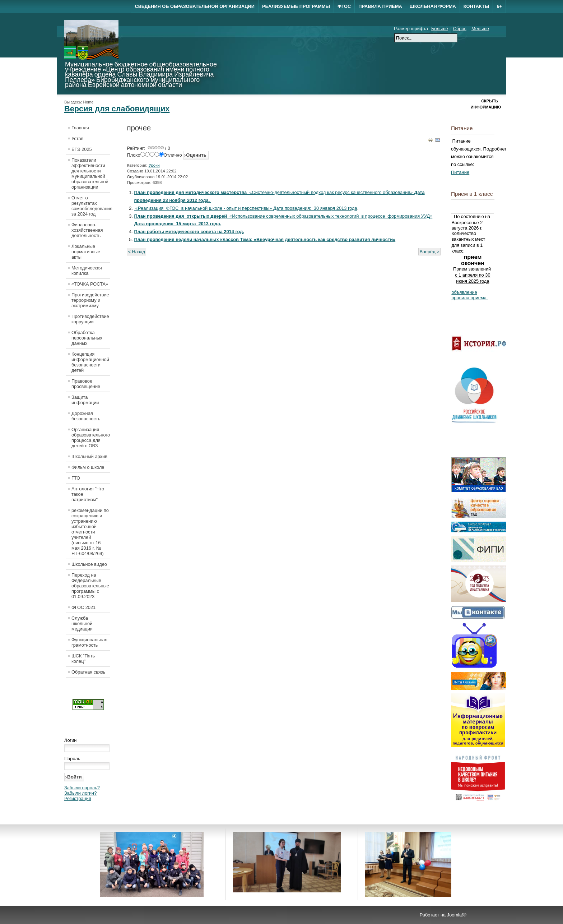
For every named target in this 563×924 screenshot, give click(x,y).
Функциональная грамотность (89, 642)
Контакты (476, 6)
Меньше (480, 29)
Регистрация (78, 798)
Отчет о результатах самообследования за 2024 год (91, 206)
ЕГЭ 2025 (82, 149)
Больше (440, 29)
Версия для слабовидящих (117, 109)
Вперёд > (429, 252)
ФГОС (344, 6)
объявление (464, 292)
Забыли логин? (80, 793)
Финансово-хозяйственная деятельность (87, 230)
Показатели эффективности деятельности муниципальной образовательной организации (90, 174)
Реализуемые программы (296, 6)
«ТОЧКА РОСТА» (90, 284)
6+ (499, 6)
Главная (80, 128)
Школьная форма (433, 6)
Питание (460, 172)
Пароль (72, 759)
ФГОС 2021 (83, 607)
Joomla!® (457, 915)
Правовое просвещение (86, 384)
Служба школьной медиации (82, 623)
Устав (77, 138)
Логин (70, 740)
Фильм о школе (88, 467)
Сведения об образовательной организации (194, 6)
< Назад (136, 252)
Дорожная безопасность (86, 416)
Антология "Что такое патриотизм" (88, 494)
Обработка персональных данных (87, 338)
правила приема (469, 298)
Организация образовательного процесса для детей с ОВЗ (91, 438)
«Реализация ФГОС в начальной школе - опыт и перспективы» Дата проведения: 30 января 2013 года (246, 208)
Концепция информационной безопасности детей (90, 362)
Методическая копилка (87, 271)
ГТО (76, 478)
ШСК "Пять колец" (83, 659)
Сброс (460, 29)
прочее (139, 128)
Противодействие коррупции (90, 319)
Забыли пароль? (82, 788)
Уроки (154, 165)
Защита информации (85, 400)
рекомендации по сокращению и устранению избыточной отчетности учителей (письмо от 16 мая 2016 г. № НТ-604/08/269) (90, 532)
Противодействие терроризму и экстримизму (90, 300)
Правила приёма (380, 6)
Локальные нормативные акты (86, 252)
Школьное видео (89, 564)
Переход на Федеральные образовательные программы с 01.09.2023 (90, 586)
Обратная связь (88, 672)
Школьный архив (89, 456)
